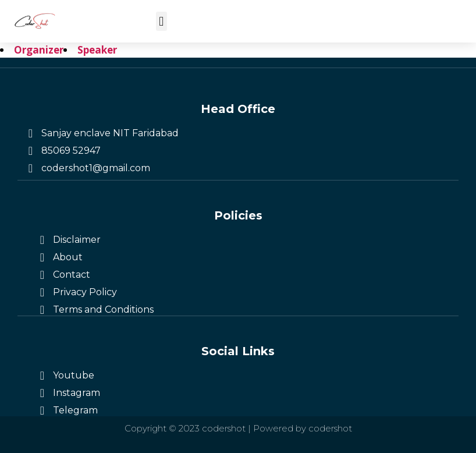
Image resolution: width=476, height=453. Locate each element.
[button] (161, 21)
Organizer (39, 50)
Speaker (97, 50)
